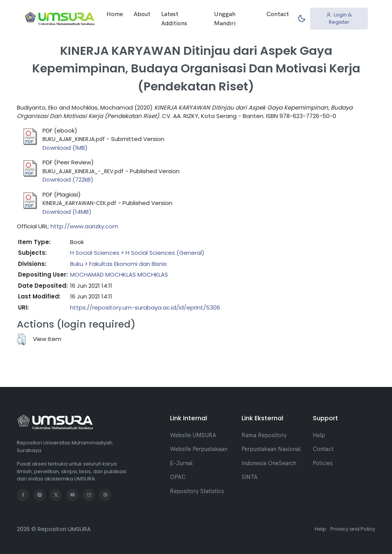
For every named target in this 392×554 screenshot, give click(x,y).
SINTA (250, 477)
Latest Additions (174, 18)
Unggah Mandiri (225, 18)
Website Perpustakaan (199, 449)
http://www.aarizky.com (84, 226)
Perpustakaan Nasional (271, 449)
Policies (323, 463)
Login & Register (339, 19)
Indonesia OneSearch (269, 463)
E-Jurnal (181, 463)
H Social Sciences (95, 253)
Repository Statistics (197, 491)
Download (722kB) (68, 179)
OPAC (178, 477)
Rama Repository (264, 435)
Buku (77, 264)
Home (115, 14)
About (142, 14)
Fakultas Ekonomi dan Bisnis (128, 264)
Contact (278, 14)
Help (319, 435)
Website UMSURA (193, 435)
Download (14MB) (67, 212)
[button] (21, 339)
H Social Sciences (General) (165, 253)
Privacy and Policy (353, 529)
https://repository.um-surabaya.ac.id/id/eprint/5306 (145, 307)
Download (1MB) (65, 148)
